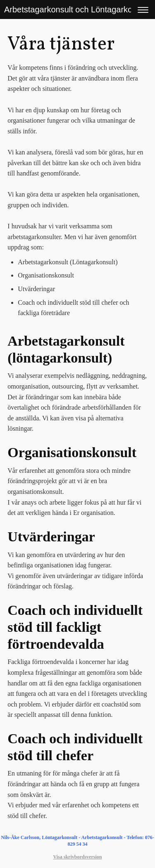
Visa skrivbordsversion (78, 857)
